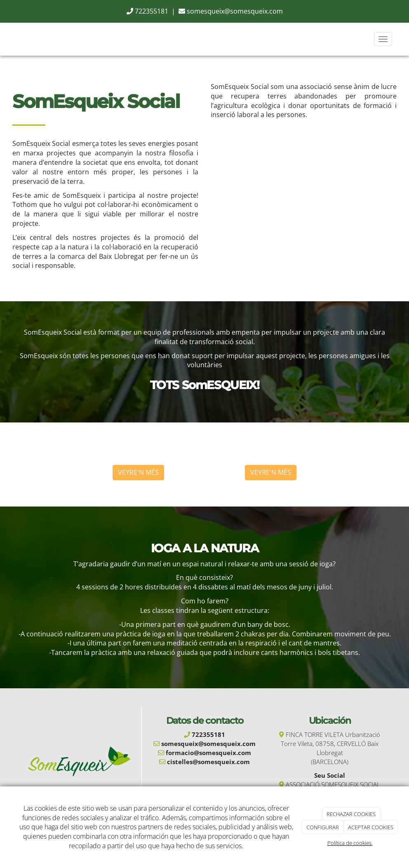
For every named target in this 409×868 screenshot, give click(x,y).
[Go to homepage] (9, 39)
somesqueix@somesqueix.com (235, 11)
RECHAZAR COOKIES (351, 814)
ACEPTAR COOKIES (371, 827)
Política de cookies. (350, 843)
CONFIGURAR (323, 827)
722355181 (152, 11)
